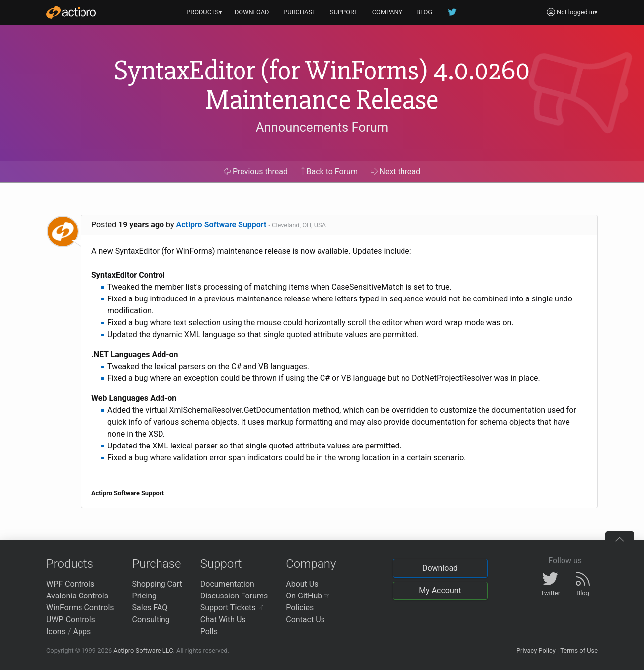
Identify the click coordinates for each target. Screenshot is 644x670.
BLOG (424, 12)
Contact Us (305, 620)
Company (311, 564)
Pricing (145, 596)
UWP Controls (71, 620)
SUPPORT (344, 12)
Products (70, 564)
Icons (56, 632)
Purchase (157, 564)
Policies (300, 608)
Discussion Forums (234, 596)
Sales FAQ (150, 608)
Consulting (151, 620)
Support (221, 564)
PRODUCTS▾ (204, 12)
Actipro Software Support (222, 225)
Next (396, 172)
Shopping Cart (157, 584)
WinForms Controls (80, 608)
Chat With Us (223, 620)
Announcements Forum (322, 127)
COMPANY (387, 12)
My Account (440, 590)
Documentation (227, 584)
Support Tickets (232, 608)
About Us (302, 584)
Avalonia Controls (77, 596)
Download (440, 568)
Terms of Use (579, 650)
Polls (209, 632)
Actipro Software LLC (143, 650)
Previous (256, 172)
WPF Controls (70, 584)
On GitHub (308, 596)
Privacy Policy (536, 650)
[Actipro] (71, 12)
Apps (82, 632)
